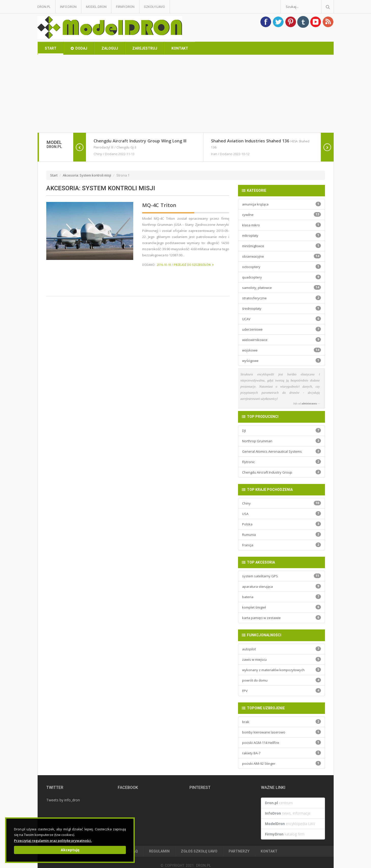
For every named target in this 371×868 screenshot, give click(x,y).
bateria (281, 597)
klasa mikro (281, 225)
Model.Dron (96, 7)
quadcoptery (281, 277)
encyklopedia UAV (290, 824)
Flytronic (281, 462)
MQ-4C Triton (159, 205)
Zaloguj (110, 48)
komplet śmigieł (281, 607)
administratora (309, 403)
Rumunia (281, 534)
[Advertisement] (186, 94)
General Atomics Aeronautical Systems (281, 451)
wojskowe (281, 350)
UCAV (281, 319)
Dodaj (79, 48)
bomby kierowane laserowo (281, 732)
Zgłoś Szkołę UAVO (199, 851)
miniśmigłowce (281, 246)
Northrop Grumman (281, 441)
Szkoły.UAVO (154, 7)
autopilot (281, 649)
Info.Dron (68, 7)
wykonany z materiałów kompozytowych (281, 670)
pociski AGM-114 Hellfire (281, 742)
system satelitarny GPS (281, 576)
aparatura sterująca (281, 586)
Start (51, 48)
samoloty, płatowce (281, 288)
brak (281, 722)
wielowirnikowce (281, 340)
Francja (281, 545)
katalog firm (285, 834)
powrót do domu (281, 680)
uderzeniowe (281, 329)
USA (281, 514)
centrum (279, 803)
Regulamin (159, 851)
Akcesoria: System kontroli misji (87, 175)
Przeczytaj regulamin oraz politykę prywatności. (53, 841)
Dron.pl (44, 7)
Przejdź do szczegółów (194, 265)
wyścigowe (281, 361)
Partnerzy (239, 851)
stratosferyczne (281, 298)
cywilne (281, 215)
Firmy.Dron (125, 7)
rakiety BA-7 (281, 753)
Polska (281, 524)
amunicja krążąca (281, 204)
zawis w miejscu (281, 659)
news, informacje (288, 813)
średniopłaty (281, 308)
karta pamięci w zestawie (281, 618)
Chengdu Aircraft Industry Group (281, 472)
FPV (281, 691)
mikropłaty (281, 235)
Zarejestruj (145, 48)
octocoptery (281, 267)
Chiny (281, 503)
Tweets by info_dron (63, 800)
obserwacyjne (281, 256)
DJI (281, 430)
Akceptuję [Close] (70, 850)
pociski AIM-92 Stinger (281, 763)
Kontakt (180, 48)
